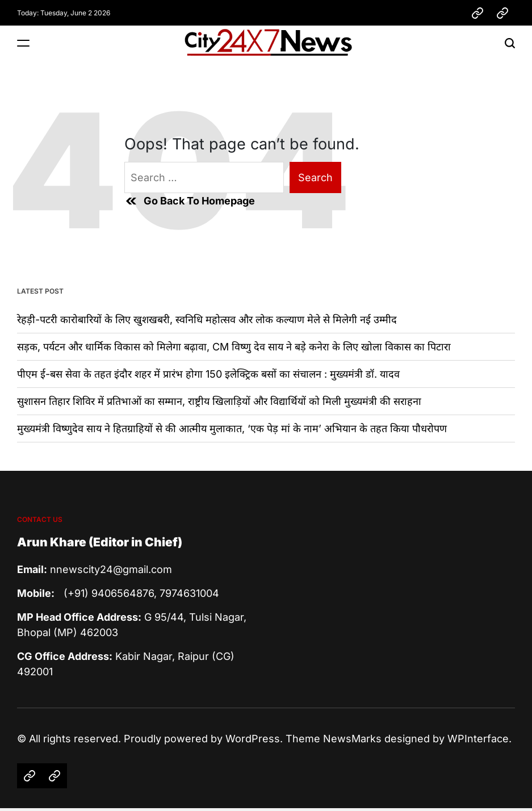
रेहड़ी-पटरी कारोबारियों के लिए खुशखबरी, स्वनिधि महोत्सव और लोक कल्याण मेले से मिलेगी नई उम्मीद (207, 319)
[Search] (510, 43)
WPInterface (478, 739)
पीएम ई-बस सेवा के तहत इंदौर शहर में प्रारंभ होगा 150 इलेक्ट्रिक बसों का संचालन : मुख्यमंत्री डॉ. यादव (208, 374)
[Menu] (23, 43)
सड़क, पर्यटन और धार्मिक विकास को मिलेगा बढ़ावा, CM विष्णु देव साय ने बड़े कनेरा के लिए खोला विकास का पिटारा (234, 347)
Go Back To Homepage (190, 201)
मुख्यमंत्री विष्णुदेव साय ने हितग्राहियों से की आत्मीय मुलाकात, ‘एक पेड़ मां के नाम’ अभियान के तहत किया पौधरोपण (232, 429)
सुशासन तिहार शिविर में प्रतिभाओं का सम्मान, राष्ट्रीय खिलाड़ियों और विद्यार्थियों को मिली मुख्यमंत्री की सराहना (219, 401)
